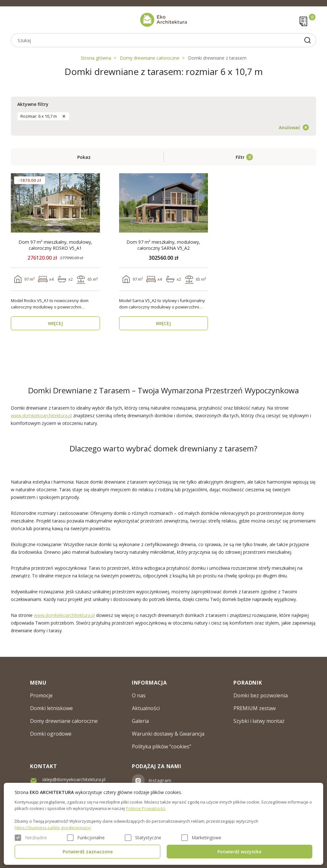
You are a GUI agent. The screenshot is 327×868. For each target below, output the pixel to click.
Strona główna (96, 58)
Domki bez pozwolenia (261, 695)
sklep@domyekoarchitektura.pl (74, 779)
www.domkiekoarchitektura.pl (41, 415)
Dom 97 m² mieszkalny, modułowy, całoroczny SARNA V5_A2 (163, 245)
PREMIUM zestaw (255, 708)
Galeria (140, 721)
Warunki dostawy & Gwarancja (168, 734)
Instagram (160, 780)
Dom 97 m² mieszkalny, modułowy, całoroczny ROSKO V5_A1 (55, 245)
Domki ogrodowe (51, 734)
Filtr (240, 157)
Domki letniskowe (51, 708)
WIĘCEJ (55, 323)
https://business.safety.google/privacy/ (53, 827)
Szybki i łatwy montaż (259, 721)
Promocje (41, 695)
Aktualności (146, 708)
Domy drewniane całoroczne (150, 58)
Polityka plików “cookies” (162, 746)
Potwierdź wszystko (240, 852)
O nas (139, 695)
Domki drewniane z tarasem (217, 58)
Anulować (289, 127)
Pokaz (84, 157)
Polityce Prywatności (145, 808)
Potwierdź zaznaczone (88, 852)
